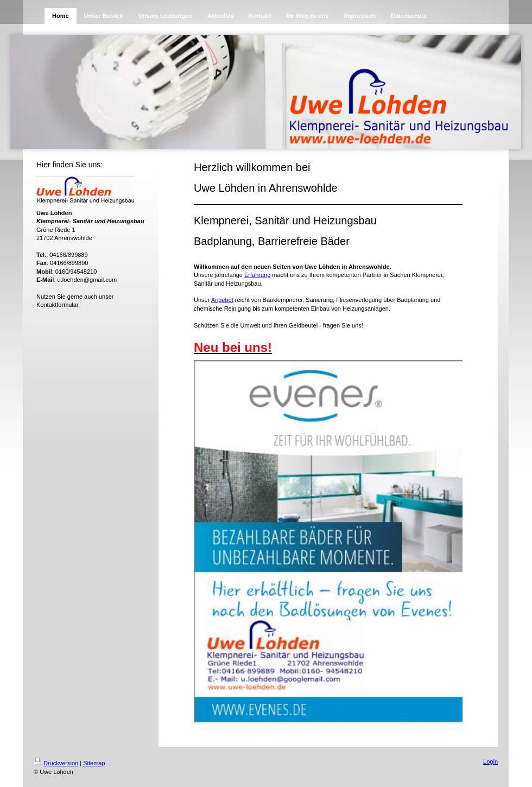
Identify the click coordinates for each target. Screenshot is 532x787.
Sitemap (94, 763)
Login (490, 761)
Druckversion (56, 763)
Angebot (222, 300)
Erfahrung (257, 275)
